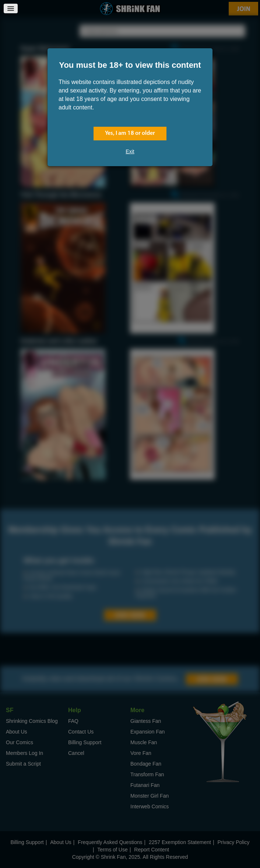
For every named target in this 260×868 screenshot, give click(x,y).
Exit (130, 151)
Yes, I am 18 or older (130, 133)
